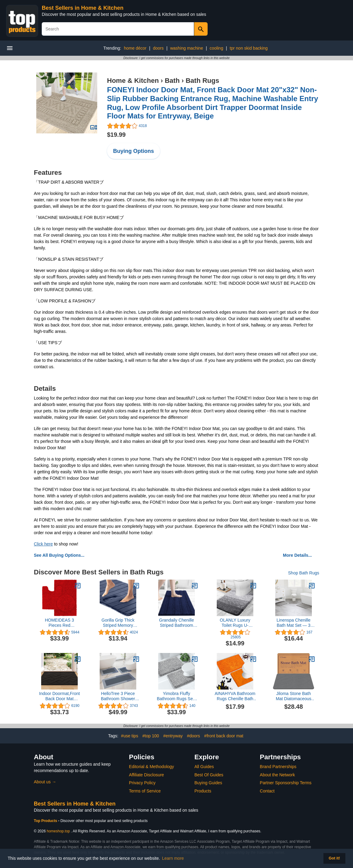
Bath (172, 81)
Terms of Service (145, 791)
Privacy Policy (142, 783)
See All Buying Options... (59, 555)
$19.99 (116, 135)
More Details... (297, 555)
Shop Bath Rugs (304, 573)
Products (203, 791)
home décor (135, 48)
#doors (193, 736)
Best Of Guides (209, 775)
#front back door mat (224, 736)
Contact (267, 791)
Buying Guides (208, 783)
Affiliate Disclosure (146, 775)
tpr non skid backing (249, 48)
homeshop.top (58, 831)
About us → (45, 782)
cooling (216, 48)
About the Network (277, 775)
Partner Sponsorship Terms (285, 783)
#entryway (173, 736)
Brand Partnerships (278, 767)
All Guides (204, 767)
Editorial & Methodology (152, 767)
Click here (43, 544)
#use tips (130, 736)
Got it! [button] (334, 858)
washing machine (187, 48)
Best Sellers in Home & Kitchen (83, 8)
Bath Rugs (202, 81)
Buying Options (134, 151)
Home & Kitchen (133, 81)
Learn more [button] (173, 858)
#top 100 (151, 736)
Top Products (46, 821)
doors (158, 48)
